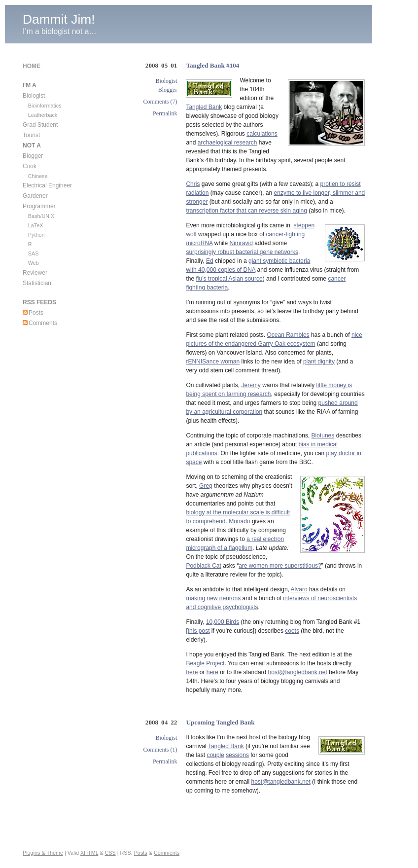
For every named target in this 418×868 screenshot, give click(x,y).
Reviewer (35, 273)
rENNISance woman (213, 362)
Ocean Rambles (288, 335)
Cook (30, 166)
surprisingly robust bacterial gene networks (242, 252)
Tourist (31, 135)
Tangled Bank (204, 107)
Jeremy (251, 385)
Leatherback (43, 115)
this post (199, 631)
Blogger (168, 90)
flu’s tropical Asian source (229, 279)
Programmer (39, 206)
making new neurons (213, 598)
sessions (237, 755)
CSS (110, 853)
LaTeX (36, 225)
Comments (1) (160, 750)
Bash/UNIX (41, 216)
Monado (239, 521)
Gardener (35, 196)
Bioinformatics (45, 106)
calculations (262, 134)
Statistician (37, 283)
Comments (43, 323)
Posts (36, 313)
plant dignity (319, 362)
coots (292, 631)
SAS (34, 253)
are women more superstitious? (280, 566)
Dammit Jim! (59, 19)
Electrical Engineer (47, 185)
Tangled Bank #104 (212, 65)
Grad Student (40, 125)
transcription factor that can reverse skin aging (246, 211)
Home (32, 66)
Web (34, 263)
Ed (210, 261)
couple (215, 755)
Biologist (166, 81)
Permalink (165, 113)
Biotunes (323, 435)
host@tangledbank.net (298, 672)
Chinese (38, 176)
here (192, 672)
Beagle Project (205, 663)
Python (36, 235)
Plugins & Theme (43, 853)
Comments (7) (160, 102)
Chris (193, 184)
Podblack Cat (203, 566)
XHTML (89, 853)
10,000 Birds (223, 622)
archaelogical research (227, 143)
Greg (206, 486)
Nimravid (241, 243)
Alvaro (299, 589)
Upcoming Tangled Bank (220, 722)
